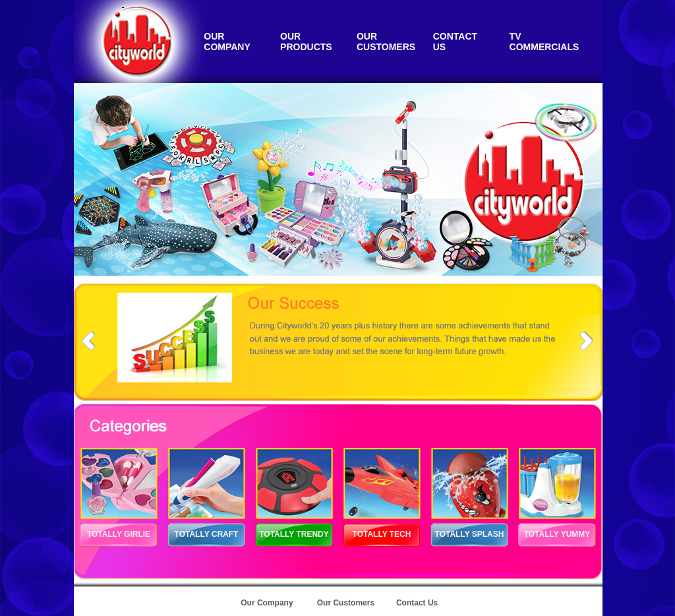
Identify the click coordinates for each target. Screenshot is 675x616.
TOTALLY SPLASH (470, 534)
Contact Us (417, 603)
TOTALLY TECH (382, 534)
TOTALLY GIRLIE (119, 534)
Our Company (267, 603)
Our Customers (346, 603)
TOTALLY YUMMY (557, 534)
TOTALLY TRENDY (294, 534)
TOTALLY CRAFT (207, 534)
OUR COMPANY (227, 42)
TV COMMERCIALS (544, 42)
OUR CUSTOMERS (386, 42)
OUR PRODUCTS (306, 42)
